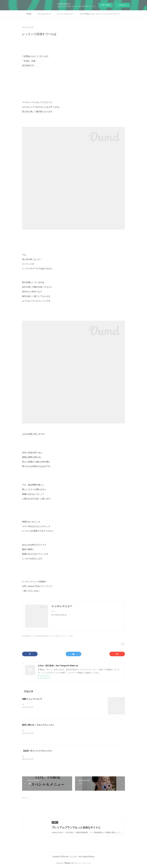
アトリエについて (44, 14)
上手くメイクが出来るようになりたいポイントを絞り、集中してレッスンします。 (54, 756)
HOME (29, 14)
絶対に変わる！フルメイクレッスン (38, 725)
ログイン (123, 5)
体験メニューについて (32, 699)
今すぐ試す (106, 5)
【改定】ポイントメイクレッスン (37, 751)
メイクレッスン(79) (66, 636)
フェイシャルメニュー (65, 14)
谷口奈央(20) (26, 636)
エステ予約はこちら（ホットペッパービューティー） (100, 14)
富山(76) (46, 636)
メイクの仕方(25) (37, 636)
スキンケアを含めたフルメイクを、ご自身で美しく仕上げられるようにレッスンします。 (57, 730)
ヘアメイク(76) (54, 636)
